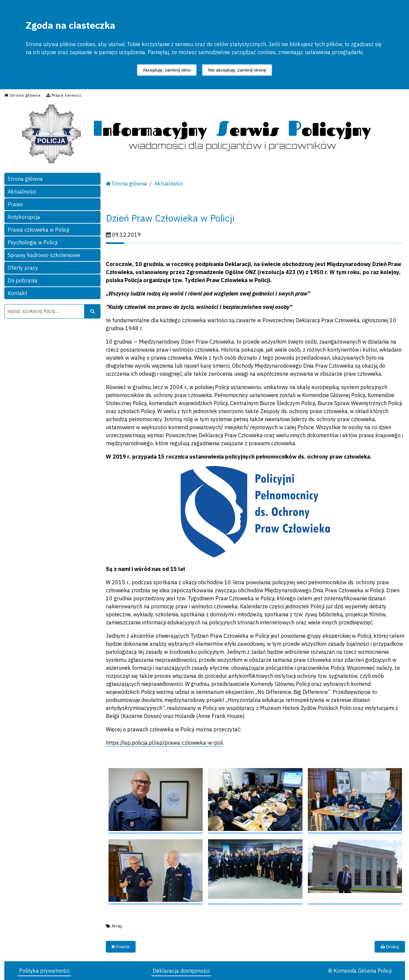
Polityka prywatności (44, 971)
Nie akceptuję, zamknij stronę (237, 70)
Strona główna (25, 179)
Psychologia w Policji (33, 242)
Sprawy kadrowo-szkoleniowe (44, 255)
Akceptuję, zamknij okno (167, 70)
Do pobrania (23, 280)
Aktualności (22, 192)
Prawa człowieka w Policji (38, 230)
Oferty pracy (23, 268)
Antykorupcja (24, 217)
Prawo (15, 204)
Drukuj (390, 947)
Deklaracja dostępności (181, 971)
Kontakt (17, 293)
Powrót (121, 947)
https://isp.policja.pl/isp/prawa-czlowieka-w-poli (164, 743)
